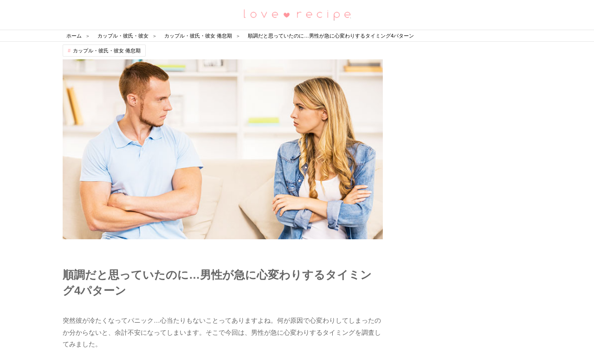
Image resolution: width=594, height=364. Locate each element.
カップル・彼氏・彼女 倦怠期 (107, 51)
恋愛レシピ (297, 14)
